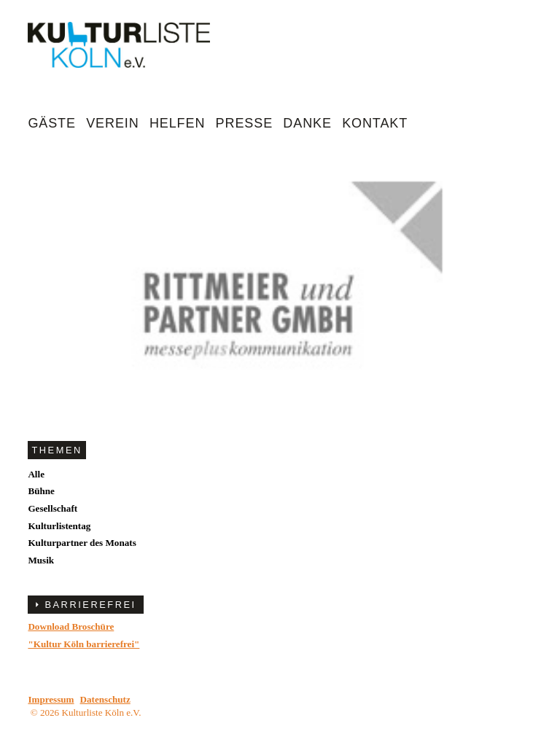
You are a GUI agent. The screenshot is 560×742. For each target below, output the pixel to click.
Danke (307, 123)
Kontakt (375, 123)
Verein (112, 123)
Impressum (51, 699)
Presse (244, 123)
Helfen (177, 123)
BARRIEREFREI (90, 605)
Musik (41, 560)
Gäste (52, 123)
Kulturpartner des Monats (82, 543)
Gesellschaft (52, 508)
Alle (36, 474)
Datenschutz (105, 699)
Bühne (41, 491)
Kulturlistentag (59, 526)
